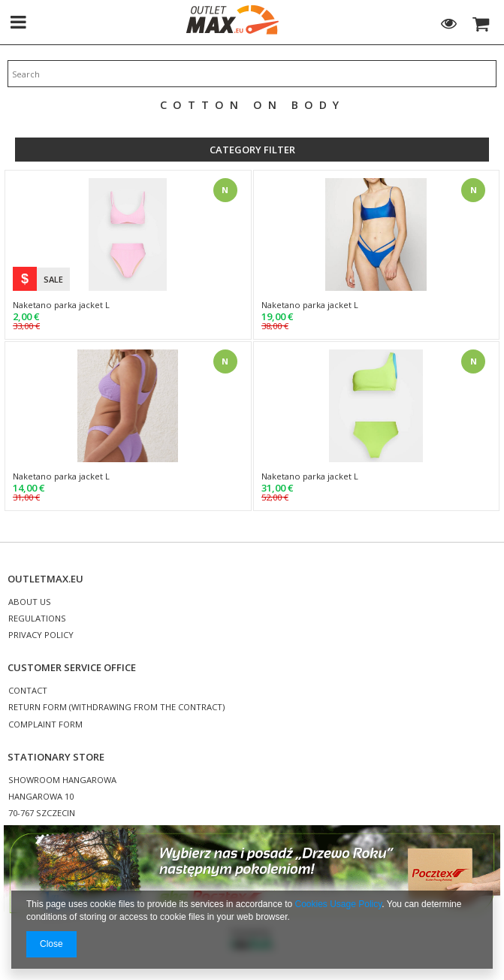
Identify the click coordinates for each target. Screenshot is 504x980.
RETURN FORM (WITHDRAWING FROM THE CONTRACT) (116, 708)
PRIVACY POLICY (41, 635)
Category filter (252, 150)
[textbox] (252, 74)
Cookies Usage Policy (339, 904)
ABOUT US (30, 602)
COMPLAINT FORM (45, 725)
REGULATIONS (37, 619)
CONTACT (28, 691)
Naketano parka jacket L (61, 305)
